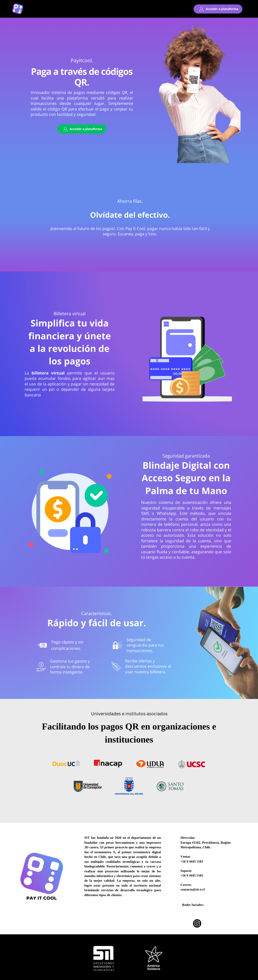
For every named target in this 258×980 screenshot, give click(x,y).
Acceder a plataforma (222, 9)
